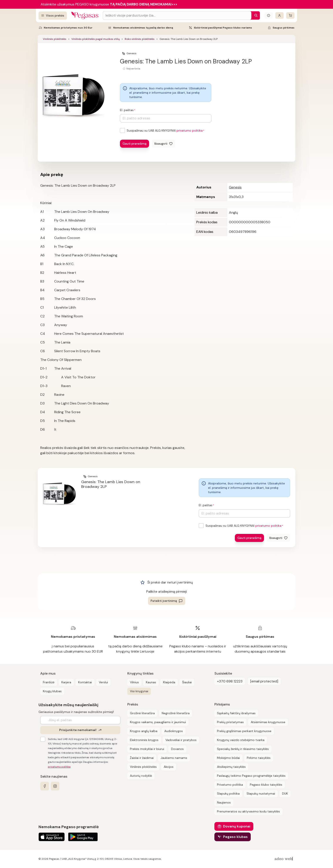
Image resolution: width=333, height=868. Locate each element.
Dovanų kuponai (237, 826)
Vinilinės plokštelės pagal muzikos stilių (96, 39)
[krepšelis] (290, 15)
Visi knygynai (139, 691)
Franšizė (49, 682)
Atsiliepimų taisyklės (231, 767)
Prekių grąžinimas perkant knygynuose (244, 731)
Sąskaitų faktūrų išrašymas (236, 713)
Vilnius (134, 682)
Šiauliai (187, 682)
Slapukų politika (228, 794)
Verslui (103, 682)
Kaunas (151, 682)
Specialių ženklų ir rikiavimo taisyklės (243, 749)
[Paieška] (255, 15)
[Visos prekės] (53, 16)
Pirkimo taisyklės (259, 758)
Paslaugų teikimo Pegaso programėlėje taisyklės (251, 776)
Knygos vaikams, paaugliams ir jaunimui (158, 722)
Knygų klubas (52, 691)
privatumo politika (190, 130)
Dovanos (177, 749)
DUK (285, 794)
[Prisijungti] (279, 15)
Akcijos (169, 767)
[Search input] (177, 15)
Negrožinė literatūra (176, 713)
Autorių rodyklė (141, 776)
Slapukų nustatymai (261, 794)
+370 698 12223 (230, 681)
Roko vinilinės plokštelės (140, 39)
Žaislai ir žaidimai (142, 758)
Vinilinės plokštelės (55, 39)
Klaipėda (169, 682)
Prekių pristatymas (230, 722)
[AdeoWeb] (284, 859)
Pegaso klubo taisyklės (266, 785)
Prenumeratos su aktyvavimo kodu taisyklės (248, 811)
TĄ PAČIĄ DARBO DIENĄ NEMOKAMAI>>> (144, 4)
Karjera (66, 682)
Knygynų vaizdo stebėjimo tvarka (241, 740)
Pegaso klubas (235, 837)
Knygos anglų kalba (144, 731)
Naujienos (224, 802)
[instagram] (55, 786)
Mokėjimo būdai (228, 758)
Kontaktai (85, 682)
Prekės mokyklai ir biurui (147, 749)
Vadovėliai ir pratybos (181, 740)
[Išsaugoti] (163, 144)
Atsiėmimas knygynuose (268, 722)
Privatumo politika (230, 785)
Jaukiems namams (174, 758)
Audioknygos (174, 731)
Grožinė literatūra (142, 713)
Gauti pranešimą (135, 144)
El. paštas (127, 110)
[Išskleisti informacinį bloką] (269, 15)
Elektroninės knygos (144, 740)
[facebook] (45, 786)
